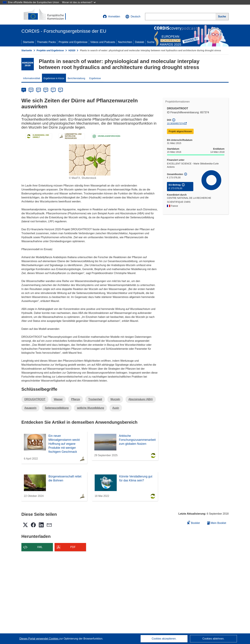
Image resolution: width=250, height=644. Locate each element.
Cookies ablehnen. (213, 639)
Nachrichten (125, 42)
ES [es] (38, 90)
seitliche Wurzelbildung (90, 408)
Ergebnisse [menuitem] (95, 78)
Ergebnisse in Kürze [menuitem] (54, 78)
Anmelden (111, 17)
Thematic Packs (46, 42)
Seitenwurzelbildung (57, 408)
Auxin (116, 408)
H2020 (72, 50)
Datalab (140, 42)
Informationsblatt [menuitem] (32, 78)
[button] (133, 17)
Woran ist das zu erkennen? (79, 2)
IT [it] (53, 90)
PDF (73, 547)
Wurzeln (115, 399)
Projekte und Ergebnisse (73, 42)
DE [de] (24, 90)
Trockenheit (95, 399)
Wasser (58, 399)
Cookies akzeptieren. (164, 639)
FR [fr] (46, 90)
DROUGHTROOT (35, 399)
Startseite (29, 42)
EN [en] (31, 90)
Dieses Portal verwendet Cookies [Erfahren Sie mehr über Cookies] (39, 639)
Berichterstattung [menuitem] (76, 78)
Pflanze (76, 399)
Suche (151, 42)
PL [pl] (61, 90)
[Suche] (222, 17)
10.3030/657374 (175, 123)
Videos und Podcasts (103, 42)
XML (40, 547)
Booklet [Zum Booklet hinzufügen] (194, 522)
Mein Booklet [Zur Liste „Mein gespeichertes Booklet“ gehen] (217, 523)
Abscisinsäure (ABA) (141, 399)
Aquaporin (30, 408)
